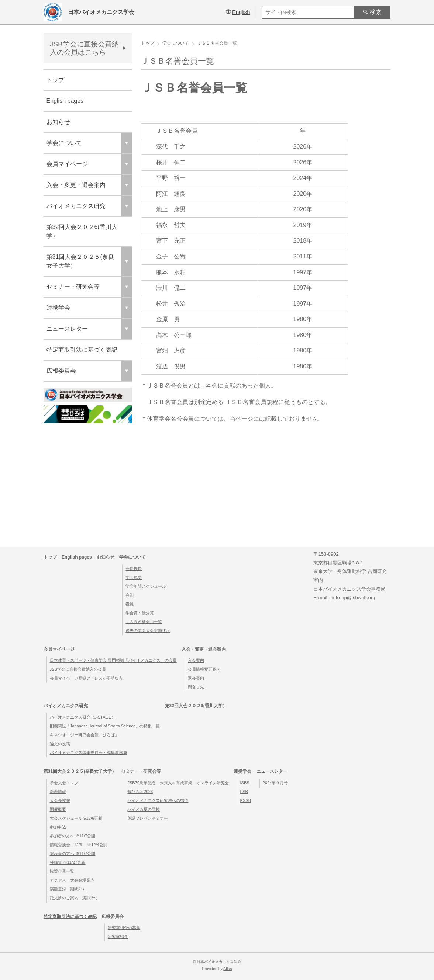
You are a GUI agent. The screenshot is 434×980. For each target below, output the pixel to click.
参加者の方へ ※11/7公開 (73, 836)
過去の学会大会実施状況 (148, 630)
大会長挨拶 (60, 800)
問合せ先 (196, 687)
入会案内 (196, 660)
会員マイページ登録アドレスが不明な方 (86, 678)
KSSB (245, 800)
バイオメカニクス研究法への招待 (158, 800)
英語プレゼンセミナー (148, 818)
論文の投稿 (60, 744)
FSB (244, 792)
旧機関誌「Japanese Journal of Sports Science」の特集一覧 (105, 726)
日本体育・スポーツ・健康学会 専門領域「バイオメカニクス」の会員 (113, 660)
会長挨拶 (134, 569)
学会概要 (134, 577)
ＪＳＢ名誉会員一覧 (144, 622)
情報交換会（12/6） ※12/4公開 (79, 845)
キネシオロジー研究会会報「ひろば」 (84, 735)
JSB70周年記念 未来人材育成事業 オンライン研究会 (178, 783)
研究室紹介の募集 (124, 928)
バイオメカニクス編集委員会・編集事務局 (88, 753)
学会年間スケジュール (146, 586)
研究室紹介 (118, 936)
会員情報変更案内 (204, 669)
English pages (65, 101)
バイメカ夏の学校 (144, 809)
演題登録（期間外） (68, 889)
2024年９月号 (275, 783)
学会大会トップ (64, 783)
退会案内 (196, 678)
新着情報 (58, 792)
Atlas (228, 969)
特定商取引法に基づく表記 (82, 350)
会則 (130, 595)
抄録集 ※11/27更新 (68, 862)
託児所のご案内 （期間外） (75, 898)
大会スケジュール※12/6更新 (76, 818)
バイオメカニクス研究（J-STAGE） (83, 717)
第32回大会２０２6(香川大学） (82, 231)
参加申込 (58, 827)
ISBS (244, 783)
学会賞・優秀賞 (140, 613)
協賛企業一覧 (62, 871)
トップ (55, 80)
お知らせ (58, 122)
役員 (130, 604)
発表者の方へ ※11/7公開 (73, 854)
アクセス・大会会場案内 (72, 880)
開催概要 (58, 809)
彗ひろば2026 (140, 792)
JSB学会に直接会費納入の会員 (78, 669)
